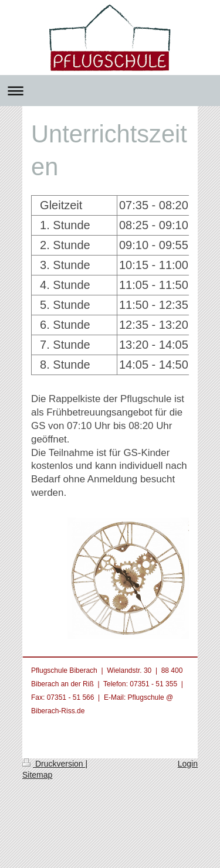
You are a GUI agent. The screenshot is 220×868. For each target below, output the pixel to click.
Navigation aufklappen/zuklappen (110, 91)
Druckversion (54, 764)
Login (188, 764)
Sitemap (37, 775)
